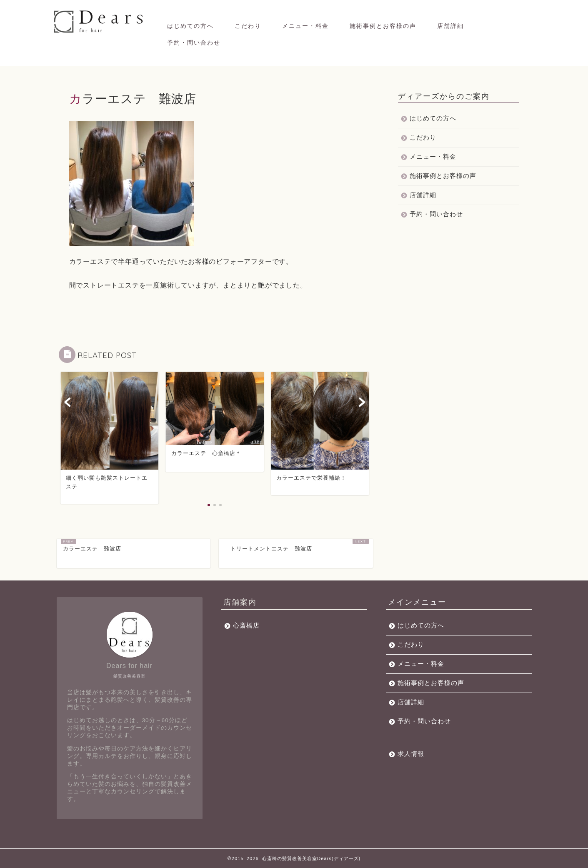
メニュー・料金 (305, 26)
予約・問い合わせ (194, 43)
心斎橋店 (246, 625)
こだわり (248, 26)
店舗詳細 (450, 26)
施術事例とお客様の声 (383, 26)
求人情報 (411, 754)
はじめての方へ (190, 26)
